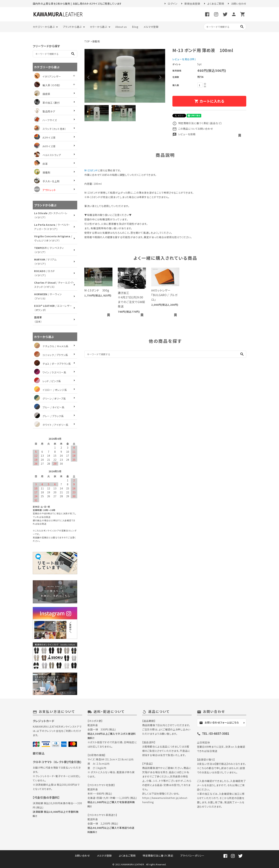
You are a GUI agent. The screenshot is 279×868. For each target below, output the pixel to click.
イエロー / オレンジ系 (51, 390)
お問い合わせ (239, 4)
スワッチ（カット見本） (50, 129)
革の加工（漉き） (47, 103)
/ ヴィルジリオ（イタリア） (53, 238)
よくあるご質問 (216, 4)
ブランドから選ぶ (72, 27)
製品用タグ (45, 111)
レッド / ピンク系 (48, 381)
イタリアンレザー (48, 76)
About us (121, 27)
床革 (41, 164)
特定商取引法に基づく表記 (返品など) (197, 123)
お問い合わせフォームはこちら (219, 723)
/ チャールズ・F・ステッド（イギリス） (54, 285)
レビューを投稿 (184, 134)
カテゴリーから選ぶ (44, 27)
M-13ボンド (91, 170)
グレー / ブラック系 (49, 416)
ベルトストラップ (48, 155)
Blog (135, 27)
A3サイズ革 (45, 138)
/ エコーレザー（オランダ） (53, 308)
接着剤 (96, 41)
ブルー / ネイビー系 (49, 407)
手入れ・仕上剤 (47, 181)
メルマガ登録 (151, 27)
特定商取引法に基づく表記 (158, 856)
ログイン (173, 4)
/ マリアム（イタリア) (45, 262)
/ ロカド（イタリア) (44, 273)
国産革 (42, 94)
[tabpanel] (125, 76)
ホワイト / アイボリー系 (51, 425)
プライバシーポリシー (192, 856)
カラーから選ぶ (98, 27)
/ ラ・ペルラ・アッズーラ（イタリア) (52, 227)
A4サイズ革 (45, 146)
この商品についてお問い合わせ (193, 129)
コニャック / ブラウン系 (51, 355)
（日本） (38, 319)
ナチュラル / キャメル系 (51, 346)
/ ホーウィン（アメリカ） (48, 296)
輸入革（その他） (47, 85)
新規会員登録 (192, 4)
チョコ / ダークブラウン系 (53, 364)
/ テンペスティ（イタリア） (49, 250)
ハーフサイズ (45, 120)
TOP (87, 41)
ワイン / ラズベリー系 (50, 372)
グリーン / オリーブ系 (50, 399)
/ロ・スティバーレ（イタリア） (51, 215)
